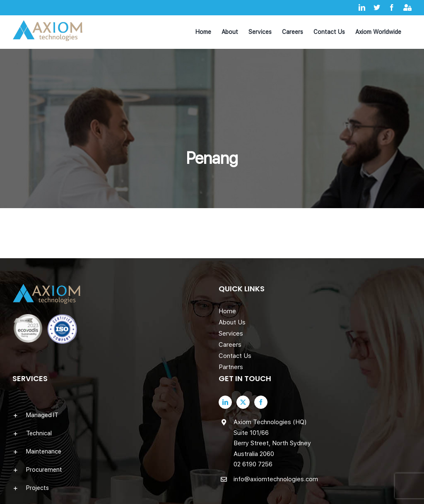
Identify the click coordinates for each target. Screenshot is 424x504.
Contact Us (235, 356)
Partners (231, 367)
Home (227, 311)
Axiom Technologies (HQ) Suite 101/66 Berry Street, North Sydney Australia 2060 (272, 438)
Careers (230, 345)
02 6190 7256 (253, 464)
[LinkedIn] (225, 402)
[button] (109, 415)
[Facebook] (261, 402)
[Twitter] (243, 402)
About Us (232, 322)
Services (231, 334)
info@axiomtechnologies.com (276, 479)
